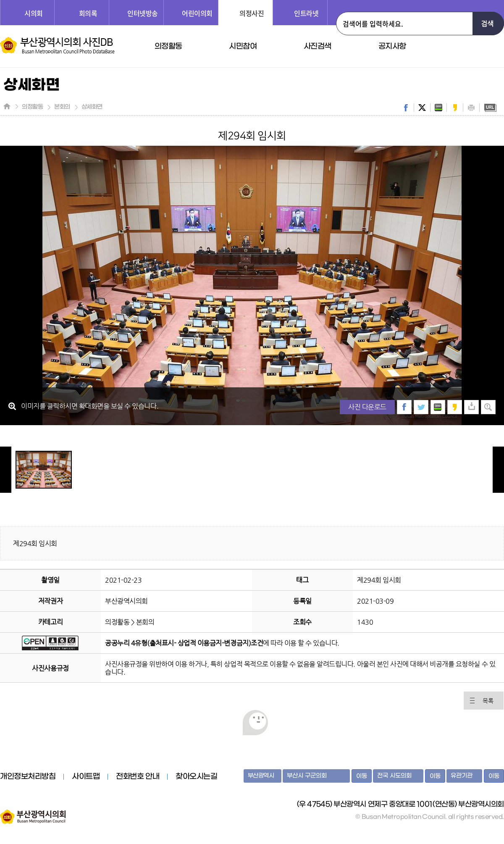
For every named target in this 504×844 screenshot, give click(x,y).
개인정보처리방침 (28, 777)
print (471, 108)
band (438, 108)
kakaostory (455, 108)
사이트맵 (86, 777)
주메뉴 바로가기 (0, 0)
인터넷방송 (143, 13)
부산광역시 (261, 776)
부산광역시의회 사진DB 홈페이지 (57, 45)
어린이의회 (197, 13)
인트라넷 (306, 13)
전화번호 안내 (138, 777)
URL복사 (490, 108)
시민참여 (243, 46)
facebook (406, 108)
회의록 (88, 13)
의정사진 (252, 13)
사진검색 (318, 46)
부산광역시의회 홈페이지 (33, 812)
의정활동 (168, 46)
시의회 (34, 13)
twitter (422, 108)
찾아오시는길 (196, 777)
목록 (488, 701)
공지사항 (392, 46)
